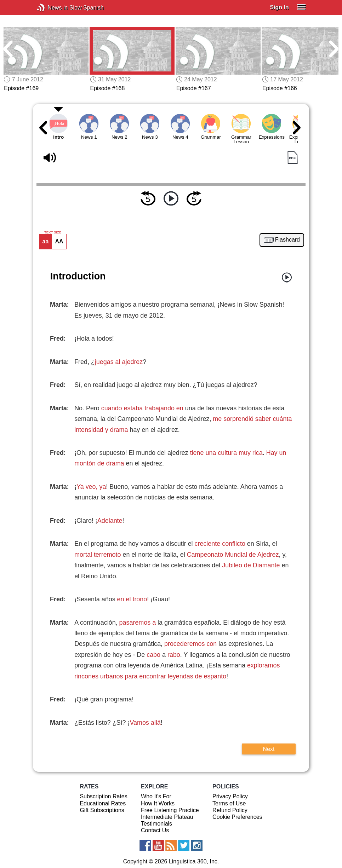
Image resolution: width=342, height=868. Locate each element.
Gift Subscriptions (102, 810)
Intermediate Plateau (167, 817)
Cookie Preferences (237, 817)
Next (269, 749)
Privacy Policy (230, 796)
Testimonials (156, 824)
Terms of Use (229, 803)
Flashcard (287, 240)
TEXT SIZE (53, 232)
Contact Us (155, 830)
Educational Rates (103, 803)
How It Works (158, 803)
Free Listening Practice (170, 810)
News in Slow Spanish (52, 8)
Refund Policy (230, 810)
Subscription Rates (103, 796)
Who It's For (156, 796)
